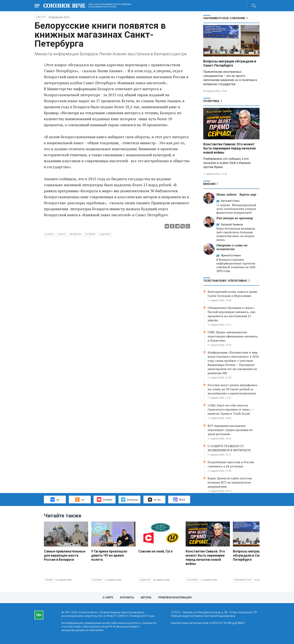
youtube (105, 499)
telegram (129, 499)
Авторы (146, 597)
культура (90, 234)
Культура (97, 580)
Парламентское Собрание (224, 18)
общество (105, 234)
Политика (211, 101)
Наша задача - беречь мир (236, 194)
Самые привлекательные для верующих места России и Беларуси (65, 555)
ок (80, 499)
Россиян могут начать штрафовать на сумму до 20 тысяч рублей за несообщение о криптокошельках (233, 389)
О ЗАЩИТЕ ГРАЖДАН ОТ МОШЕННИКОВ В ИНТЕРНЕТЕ (229, 448)
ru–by (154, 500)
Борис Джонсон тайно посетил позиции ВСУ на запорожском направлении (230, 482)
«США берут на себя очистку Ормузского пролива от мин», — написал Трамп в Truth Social (231, 409)
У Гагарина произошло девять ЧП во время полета (109, 555)
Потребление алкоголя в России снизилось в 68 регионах (231, 464)
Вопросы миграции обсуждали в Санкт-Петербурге (230, 63)
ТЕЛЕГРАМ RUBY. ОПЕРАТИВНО (225, 281)
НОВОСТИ (41, 17)
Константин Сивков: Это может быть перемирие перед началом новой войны (229, 148)
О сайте (108, 597)
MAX (179, 500)
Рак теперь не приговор (235, 218)
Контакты (127, 597)
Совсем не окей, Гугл (155, 551)
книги (61, 234)
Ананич (49, 234)
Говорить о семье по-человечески (232, 247)
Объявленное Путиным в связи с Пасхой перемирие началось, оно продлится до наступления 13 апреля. (231, 314)
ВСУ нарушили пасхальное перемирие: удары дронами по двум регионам (230, 430)
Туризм (49, 580)
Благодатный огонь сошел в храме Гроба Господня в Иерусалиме (232, 294)
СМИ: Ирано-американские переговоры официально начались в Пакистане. (233, 336)
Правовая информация (175, 597)
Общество (145, 580)
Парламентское (243, 580)
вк (55, 499)
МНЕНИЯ (209, 184)
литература (75, 234)
